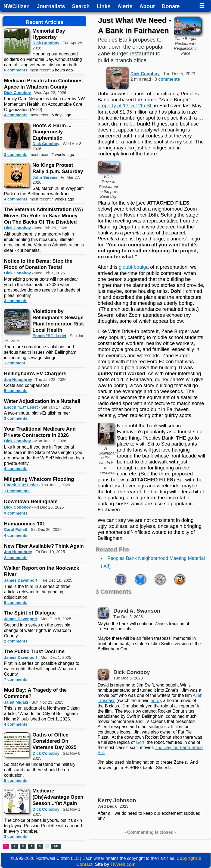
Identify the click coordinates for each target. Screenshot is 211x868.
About (147, 7)
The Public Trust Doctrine (34, 651)
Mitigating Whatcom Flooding (39, 479)
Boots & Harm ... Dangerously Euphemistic (52, 132)
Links (103, 7)
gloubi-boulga (134, 267)
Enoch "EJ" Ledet (49, 336)
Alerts (125, 7)
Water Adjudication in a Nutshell (42, 401)
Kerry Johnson (117, 800)
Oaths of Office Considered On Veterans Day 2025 (55, 741)
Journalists (51, 7)
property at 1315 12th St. (125, 106)
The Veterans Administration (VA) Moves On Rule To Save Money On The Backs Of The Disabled (44, 216)
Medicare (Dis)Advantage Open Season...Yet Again (58, 797)
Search (81, 7)
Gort (140, 742)
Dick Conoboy (46, 43)
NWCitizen (17, 7)
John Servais (45, 177)
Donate (171, 7)
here (155, 701)
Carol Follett (16, 529)
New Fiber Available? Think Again (44, 546)
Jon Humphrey (18, 380)
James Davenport (21, 580)
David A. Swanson (137, 611)
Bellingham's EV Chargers (35, 373)
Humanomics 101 (25, 524)
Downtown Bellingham (31, 501)
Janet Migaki (16, 702)
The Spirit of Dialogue (30, 613)
